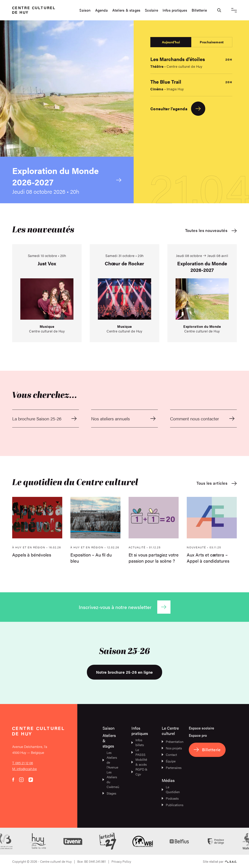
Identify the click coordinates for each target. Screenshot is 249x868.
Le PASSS (138, 752)
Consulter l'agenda (178, 109)
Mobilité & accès (139, 762)
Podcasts (170, 798)
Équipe (169, 761)
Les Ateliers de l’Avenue (110, 760)
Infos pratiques (175, 10)
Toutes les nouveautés (211, 230)
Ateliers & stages (126, 10)
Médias (168, 780)
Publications (172, 805)
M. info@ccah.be (25, 769)
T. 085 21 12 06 (23, 763)
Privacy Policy (121, 861)
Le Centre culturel (170, 731)
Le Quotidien (171, 789)
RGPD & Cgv (139, 772)
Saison (85, 10)
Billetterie (199, 10)
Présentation (172, 742)
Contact (169, 755)
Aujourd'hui (171, 42)
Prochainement (212, 42)
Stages (109, 793)
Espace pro (198, 735)
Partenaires (172, 768)
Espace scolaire (201, 728)
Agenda (102, 10)
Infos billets (138, 742)
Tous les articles (217, 483)
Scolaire (151, 10)
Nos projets (172, 748)
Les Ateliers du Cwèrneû (110, 779)
